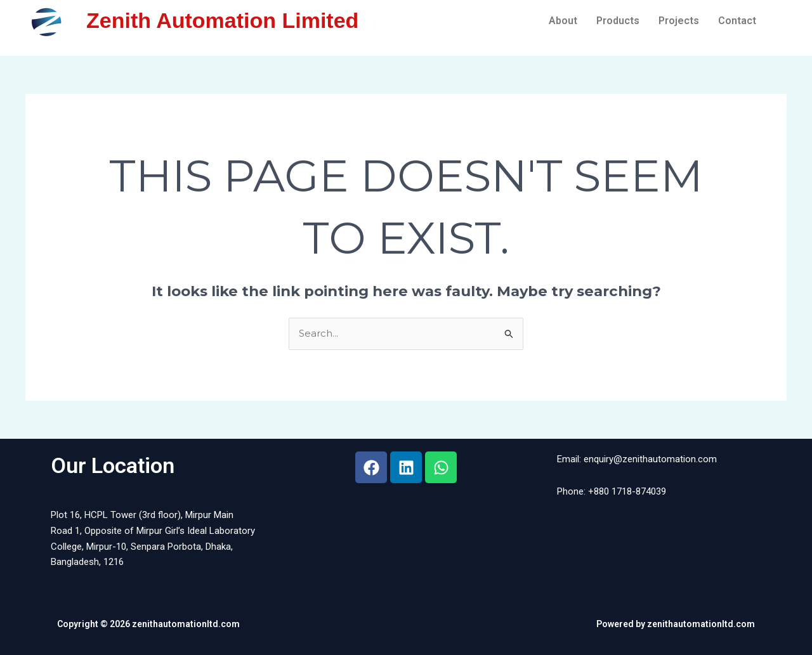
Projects (679, 21)
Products (618, 21)
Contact (737, 21)
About (563, 21)
